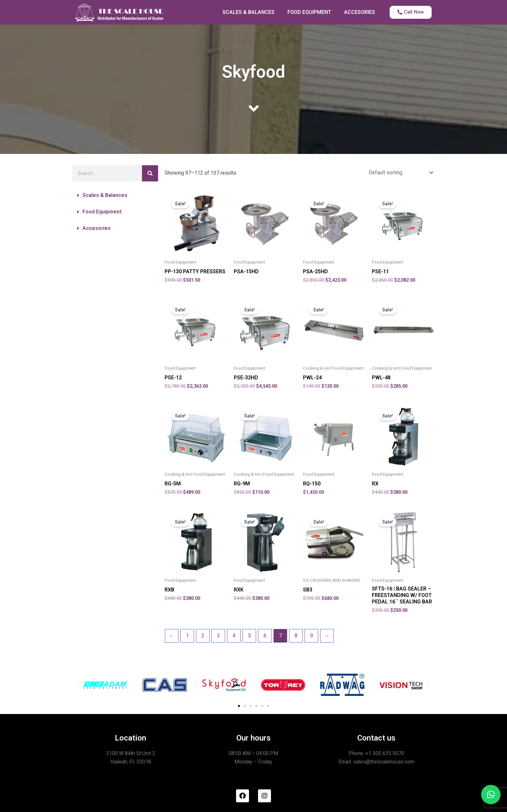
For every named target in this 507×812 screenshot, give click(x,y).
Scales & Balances (105, 195)
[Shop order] (399, 173)
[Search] (150, 173)
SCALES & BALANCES (248, 12)
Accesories (97, 228)
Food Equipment (102, 212)
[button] (115, 195)
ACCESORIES (360, 12)
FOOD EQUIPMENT (309, 12)
